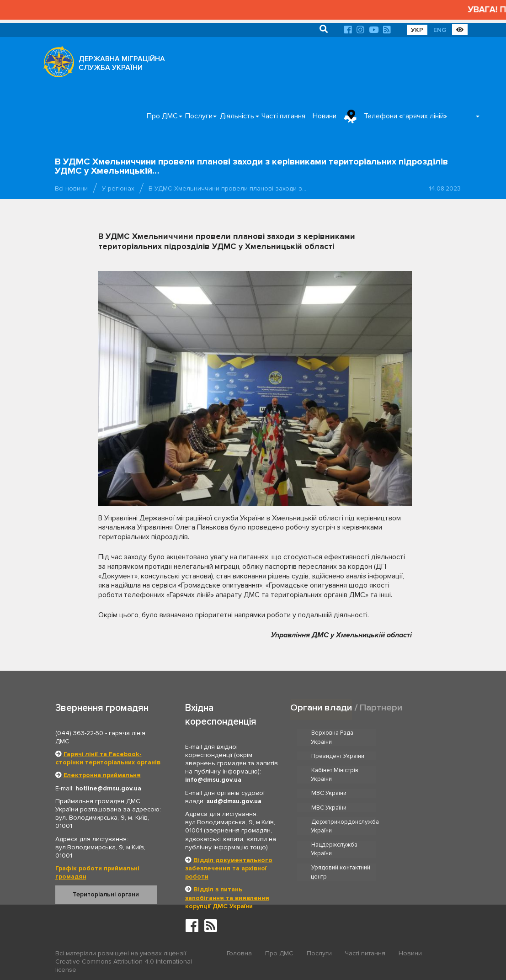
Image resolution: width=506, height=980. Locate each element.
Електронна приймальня (102, 775)
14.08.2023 (445, 188)
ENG (440, 30)
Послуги (199, 116)
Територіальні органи (106, 894)
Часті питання (283, 116)
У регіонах (118, 188)
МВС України (409, 770)
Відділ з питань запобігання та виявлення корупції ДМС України (227, 898)
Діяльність (237, 116)
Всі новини (71, 188)
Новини (325, 116)
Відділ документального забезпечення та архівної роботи (229, 868)
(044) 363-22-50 (79, 733)
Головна (239, 954)
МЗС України (329, 770)
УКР (417, 30)
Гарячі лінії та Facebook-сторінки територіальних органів (108, 758)
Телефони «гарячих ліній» (405, 116)
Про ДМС (162, 116)
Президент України (418, 733)
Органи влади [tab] (321, 707)
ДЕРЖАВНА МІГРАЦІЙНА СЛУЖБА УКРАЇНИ (122, 63)
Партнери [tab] (381, 707)
